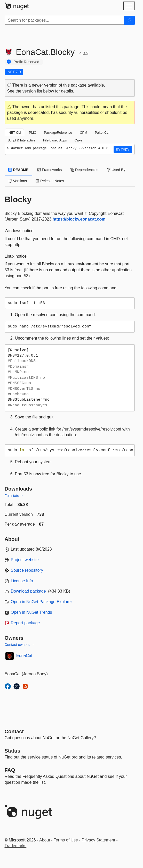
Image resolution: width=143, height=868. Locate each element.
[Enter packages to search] (64, 20)
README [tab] (19, 170)
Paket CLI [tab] (102, 133)
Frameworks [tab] (49, 170)
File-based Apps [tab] (55, 140)
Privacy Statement (98, 840)
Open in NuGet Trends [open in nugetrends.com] (31, 612)
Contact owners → (19, 645)
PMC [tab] (33, 133)
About (45, 840)
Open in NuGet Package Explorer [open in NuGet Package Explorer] (41, 602)
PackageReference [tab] (58, 133)
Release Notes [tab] (50, 181)
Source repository (27, 570)
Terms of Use (66, 840)
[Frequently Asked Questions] (10, 770)
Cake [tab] (78, 140)
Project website (25, 560)
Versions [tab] (18, 181)
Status (13, 751)
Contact (14, 731)
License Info (22, 581)
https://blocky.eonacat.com (79, 219)
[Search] (129, 20)
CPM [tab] (83, 133)
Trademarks (16, 846)
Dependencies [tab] (84, 170)
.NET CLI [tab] (14, 133)
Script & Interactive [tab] (22, 140)
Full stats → (14, 496)
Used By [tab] (116, 170)
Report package (25, 623)
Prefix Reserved (27, 62)
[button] (123, 149)
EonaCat (24, 656)
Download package (28, 591)
